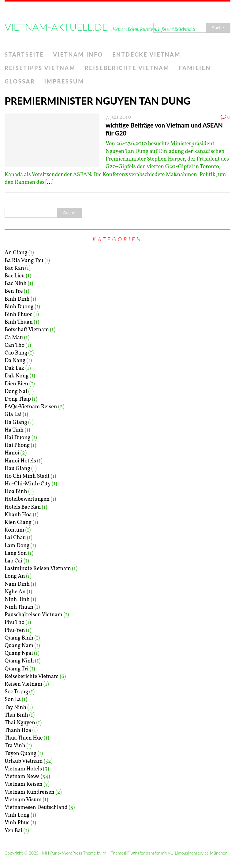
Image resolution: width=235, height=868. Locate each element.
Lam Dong (17, 546)
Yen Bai (13, 831)
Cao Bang (16, 353)
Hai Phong (17, 445)
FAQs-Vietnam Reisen (31, 407)
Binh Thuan (19, 322)
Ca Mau (14, 338)
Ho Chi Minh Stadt (27, 476)
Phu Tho (15, 623)
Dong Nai (16, 392)
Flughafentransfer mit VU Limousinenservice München (177, 853)
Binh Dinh (17, 299)
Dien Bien (16, 384)
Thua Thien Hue (24, 738)
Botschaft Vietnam (27, 330)
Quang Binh (19, 638)
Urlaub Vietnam (24, 761)
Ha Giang (16, 423)
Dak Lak (14, 368)
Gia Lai (13, 415)
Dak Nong (17, 376)
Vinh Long (17, 815)
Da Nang (15, 361)
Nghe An (15, 592)
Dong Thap (18, 399)
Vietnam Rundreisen (30, 792)
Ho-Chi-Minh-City (28, 484)
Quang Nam (19, 646)
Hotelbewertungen (27, 499)
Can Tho (15, 345)
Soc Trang (16, 692)
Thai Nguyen (20, 723)
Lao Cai (13, 561)
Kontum (14, 530)
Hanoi (12, 453)
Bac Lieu (15, 276)
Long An (15, 576)
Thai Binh (16, 715)
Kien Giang (18, 523)
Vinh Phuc (17, 823)
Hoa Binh (16, 492)
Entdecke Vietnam (146, 54)
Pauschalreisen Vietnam (34, 615)
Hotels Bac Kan (23, 507)
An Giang (16, 253)
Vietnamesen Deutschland (36, 808)
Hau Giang (17, 469)
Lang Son (16, 553)
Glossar (20, 81)
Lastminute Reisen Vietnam (38, 569)
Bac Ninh (16, 284)
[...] (49, 182)
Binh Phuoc (19, 315)
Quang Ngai (19, 653)
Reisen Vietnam (23, 684)
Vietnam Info (78, 54)
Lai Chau (15, 538)
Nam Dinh (17, 584)
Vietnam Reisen (24, 784)
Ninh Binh (17, 600)
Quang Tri (17, 669)
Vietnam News (22, 777)
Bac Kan (14, 268)
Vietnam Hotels (23, 769)
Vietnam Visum (23, 800)
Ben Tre (14, 291)
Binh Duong (19, 307)
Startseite (24, 54)
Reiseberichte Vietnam (127, 68)
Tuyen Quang (21, 754)
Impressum (64, 81)
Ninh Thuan (19, 607)
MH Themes (114, 853)
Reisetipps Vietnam (40, 68)
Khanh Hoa (18, 515)
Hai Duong (17, 438)
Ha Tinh (14, 430)
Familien (195, 68)
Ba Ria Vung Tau (24, 261)
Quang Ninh (19, 661)
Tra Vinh (15, 746)
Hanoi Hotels (20, 461)
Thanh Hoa (18, 731)
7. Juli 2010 (118, 117)
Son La (13, 700)
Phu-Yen (15, 631)
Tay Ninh (15, 708)
